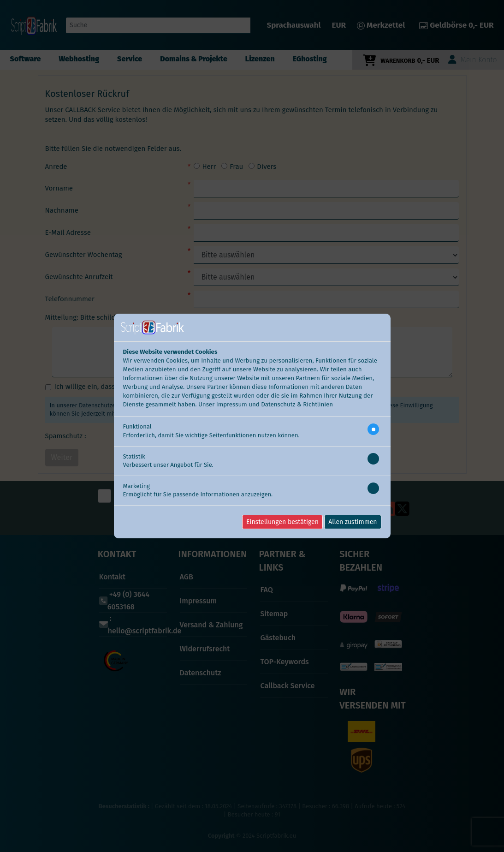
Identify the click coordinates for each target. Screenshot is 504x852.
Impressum (232, 405)
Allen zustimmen (353, 522)
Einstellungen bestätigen (282, 522)
